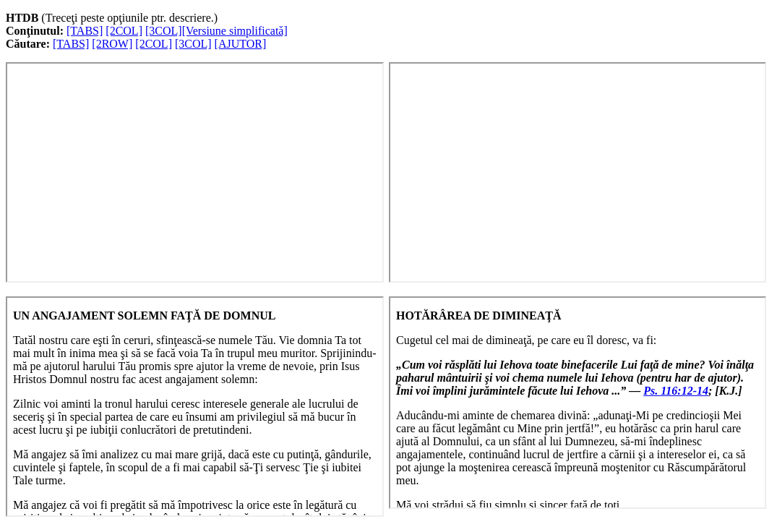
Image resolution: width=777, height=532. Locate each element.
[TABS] (85, 31)
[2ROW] (112, 44)
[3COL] (164, 31)
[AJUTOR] (241, 44)
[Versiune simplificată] (235, 31)
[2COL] (124, 31)
